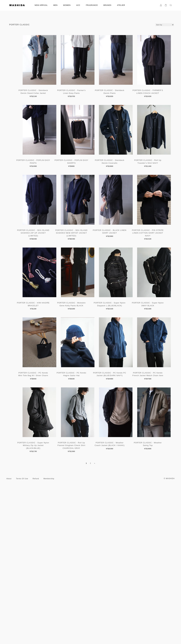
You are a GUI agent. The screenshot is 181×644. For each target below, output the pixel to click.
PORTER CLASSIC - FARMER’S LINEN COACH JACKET (40, 164)
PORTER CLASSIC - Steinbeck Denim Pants (141, 93)
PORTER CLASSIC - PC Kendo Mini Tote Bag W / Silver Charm (90, 454)
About (9, 634)
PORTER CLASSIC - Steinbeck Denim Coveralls (40, 235)
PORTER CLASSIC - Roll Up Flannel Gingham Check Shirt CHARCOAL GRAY (40, 601)
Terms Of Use (22, 634)
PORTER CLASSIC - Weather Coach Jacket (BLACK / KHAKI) (90, 599)
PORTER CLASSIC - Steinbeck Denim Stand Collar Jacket (40, 93)
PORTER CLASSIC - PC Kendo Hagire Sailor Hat (141, 454)
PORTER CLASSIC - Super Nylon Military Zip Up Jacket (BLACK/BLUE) (141, 527)
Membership (49, 634)
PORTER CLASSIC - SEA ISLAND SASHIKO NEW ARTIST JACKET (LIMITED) (40, 311)
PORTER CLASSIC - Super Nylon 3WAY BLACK (40, 454)
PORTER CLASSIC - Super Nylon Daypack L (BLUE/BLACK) (141, 383)
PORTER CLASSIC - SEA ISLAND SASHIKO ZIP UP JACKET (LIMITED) (141, 237)
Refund (36, 634)
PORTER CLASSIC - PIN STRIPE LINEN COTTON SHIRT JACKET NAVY (141, 311)
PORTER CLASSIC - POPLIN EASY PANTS (91, 164)
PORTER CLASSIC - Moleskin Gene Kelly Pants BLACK (90, 383)
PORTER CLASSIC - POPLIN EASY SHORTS (141, 164)
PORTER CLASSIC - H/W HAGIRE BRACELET (40, 383)
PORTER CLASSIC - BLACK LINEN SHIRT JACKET (90, 309)
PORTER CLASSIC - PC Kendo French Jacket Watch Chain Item (90, 525)
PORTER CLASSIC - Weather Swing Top (141, 599)
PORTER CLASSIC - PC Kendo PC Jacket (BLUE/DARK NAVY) (40, 525)
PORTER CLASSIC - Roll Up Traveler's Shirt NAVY (90, 235)
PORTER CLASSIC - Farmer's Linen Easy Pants (91, 93)
